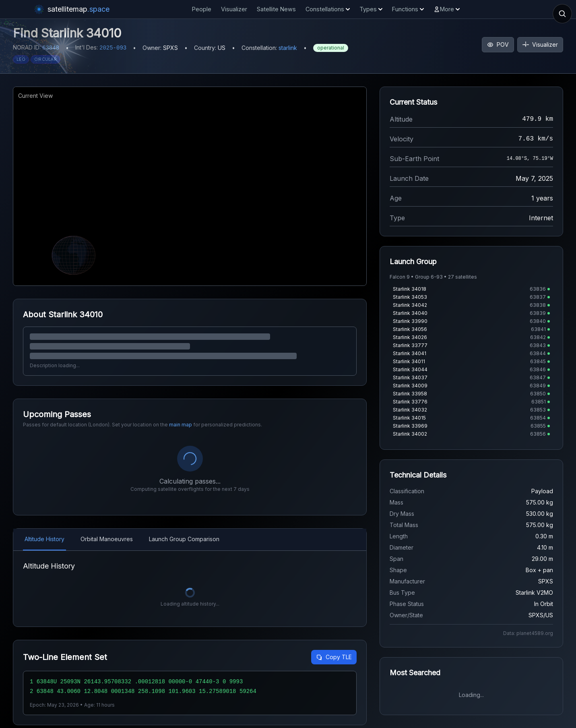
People (202, 9)
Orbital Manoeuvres (107, 539)
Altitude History (44, 539)
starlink (288, 48)
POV (498, 44)
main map (181, 425)
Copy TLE (334, 657)
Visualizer (234, 9)
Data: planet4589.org (528, 633)
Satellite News (276, 9)
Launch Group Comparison (184, 539)
